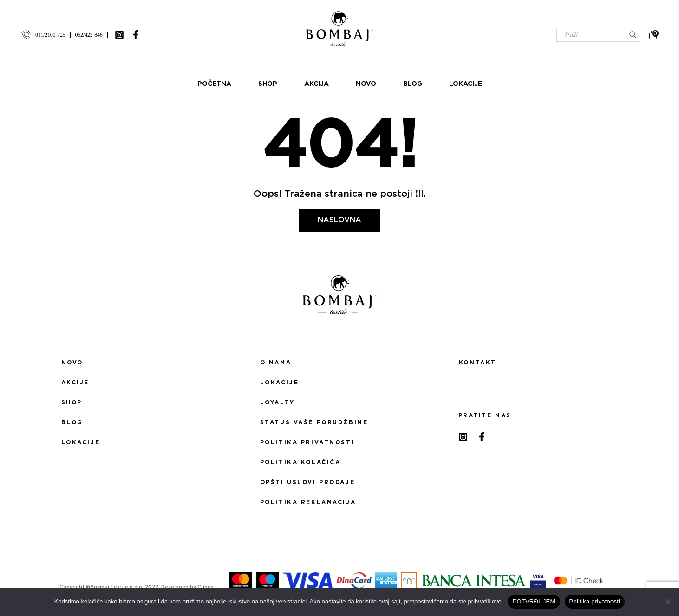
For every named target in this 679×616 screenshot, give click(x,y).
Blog (413, 84)
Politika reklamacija (308, 502)
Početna (214, 84)
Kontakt (478, 363)
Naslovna (339, 220)
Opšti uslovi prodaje (307, 482)
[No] (667, 602)
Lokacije (466, 84)
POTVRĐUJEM (534, 601)
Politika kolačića (300, 462)
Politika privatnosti (307, 442)
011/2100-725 (50, 35)
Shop (268, 84)
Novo (366, 84)
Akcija (317, 84)
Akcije (75, 383)
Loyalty (277, 402)
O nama (276, 363)
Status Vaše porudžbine (314, 422)
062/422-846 (89, 35)
